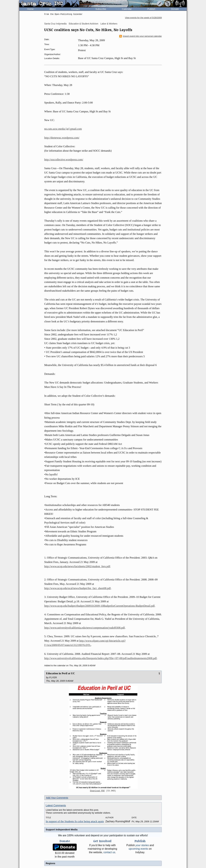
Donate (175, 9)
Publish (151, 9)
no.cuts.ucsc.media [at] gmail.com (63, 129)
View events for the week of (143, 18)
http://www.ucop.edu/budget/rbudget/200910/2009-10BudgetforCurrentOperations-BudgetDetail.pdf (99, 606)
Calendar (127, 9)
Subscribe (101, 9)
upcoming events (138, 849)
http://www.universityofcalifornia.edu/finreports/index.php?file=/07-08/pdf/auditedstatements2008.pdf (101, 658)
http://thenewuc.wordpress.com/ (62, 138)
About (53, 9)
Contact (75, 9)
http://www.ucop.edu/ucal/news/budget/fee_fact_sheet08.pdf (77, 588)
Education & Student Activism (83, 24)
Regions (50, 863)
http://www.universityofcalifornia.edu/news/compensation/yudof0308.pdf (85, 628)
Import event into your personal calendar (140, 36)
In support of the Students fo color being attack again (75, 821)
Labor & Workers (109, 24)
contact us (109, 852)
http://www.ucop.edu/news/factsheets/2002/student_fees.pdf (77, 566)
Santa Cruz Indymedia (55, 24)
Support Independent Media (62, 829)
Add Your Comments (57, 798)
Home (30, 9)
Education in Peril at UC (60, 673)
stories (142, 845)
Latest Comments (56, 805)
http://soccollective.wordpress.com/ (64, 160)
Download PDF (97, 791)
